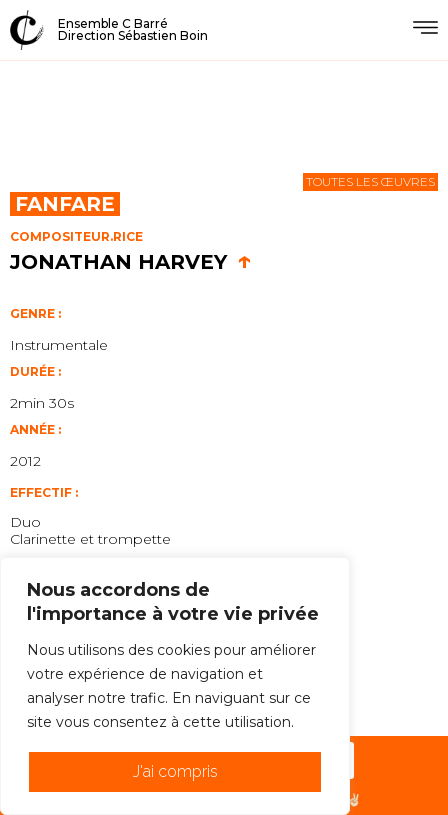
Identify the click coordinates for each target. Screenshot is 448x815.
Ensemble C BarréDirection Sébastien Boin (133, 29)
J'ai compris (175, 771)
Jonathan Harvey (131, 262)
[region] (175, 686)
